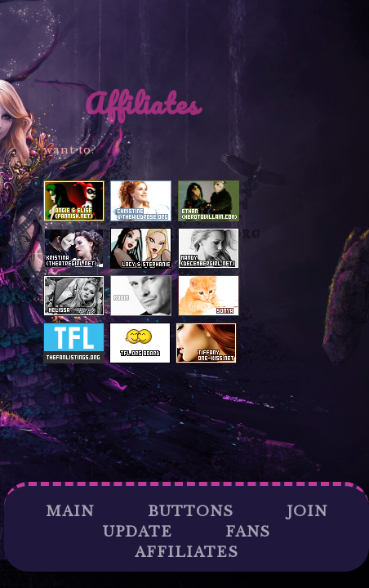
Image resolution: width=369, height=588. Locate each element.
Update (138, 532)
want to (67, 150)
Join (307, 512)
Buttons (191, 512)
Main (70, 512)
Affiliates (187, 552)
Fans (248, 532)
